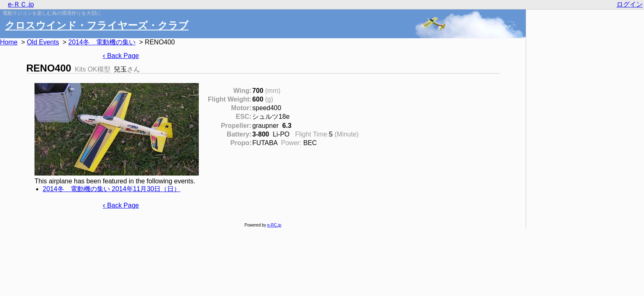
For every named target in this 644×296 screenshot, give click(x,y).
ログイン (630, 4)
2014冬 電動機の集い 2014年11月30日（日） (112, 189)
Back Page (121, 56)
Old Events (43, 42)
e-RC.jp (274, 225)
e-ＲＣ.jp (21, 4)
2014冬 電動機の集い (102, 42)
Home (9, 42)
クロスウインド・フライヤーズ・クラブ (97, 25)
